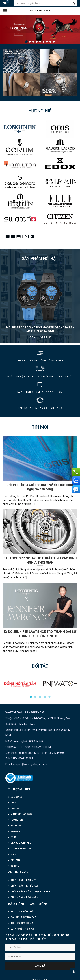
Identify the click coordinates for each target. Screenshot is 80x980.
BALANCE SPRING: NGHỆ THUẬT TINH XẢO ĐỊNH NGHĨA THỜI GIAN (40, 560)
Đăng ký (40, 966)
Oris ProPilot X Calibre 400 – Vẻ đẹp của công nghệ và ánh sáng (40, 487)
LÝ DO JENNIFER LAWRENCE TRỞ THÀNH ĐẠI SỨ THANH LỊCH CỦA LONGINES (40, 634)
